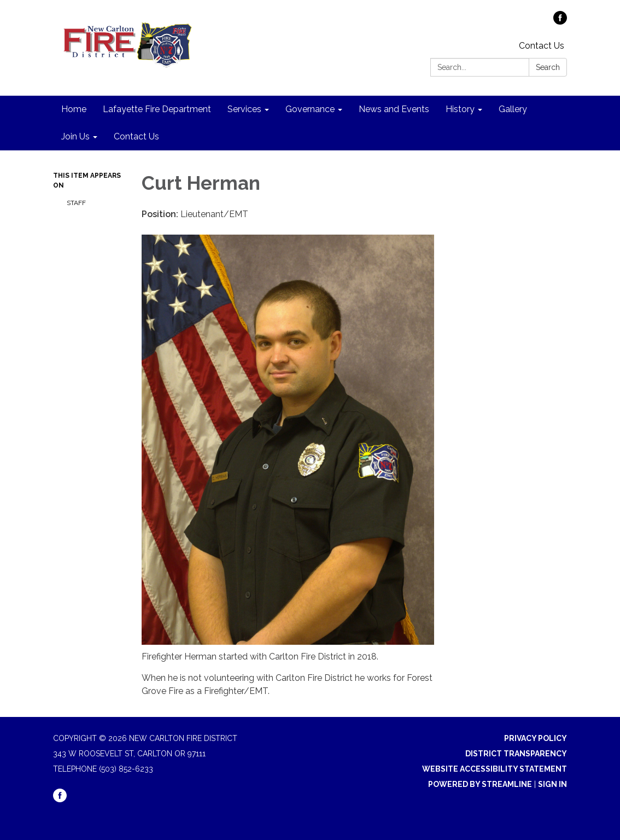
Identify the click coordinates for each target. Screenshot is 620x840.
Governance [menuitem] (310, 109)
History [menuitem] (460, 109)
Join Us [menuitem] (75, 136)
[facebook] (560, 22)
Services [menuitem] (244, 109)
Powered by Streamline (480, 784)
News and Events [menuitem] (394, 109)
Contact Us (542, 46)
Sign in (552, 784)
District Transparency (516, 754)
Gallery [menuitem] (513, 109)
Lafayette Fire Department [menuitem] (157, 109)
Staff (76, 203)
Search (548, 67)
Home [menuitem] (74, 109)
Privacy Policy (536, 738)
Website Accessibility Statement (495, 769)
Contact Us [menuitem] (136, 136)
